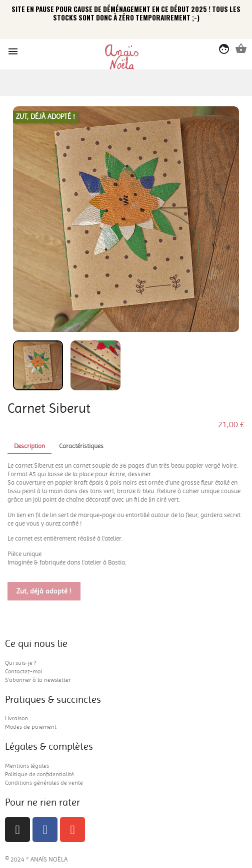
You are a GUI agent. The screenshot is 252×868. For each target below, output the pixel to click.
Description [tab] (29, 446)
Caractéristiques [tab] (81, 446)
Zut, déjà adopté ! (44, 591)
